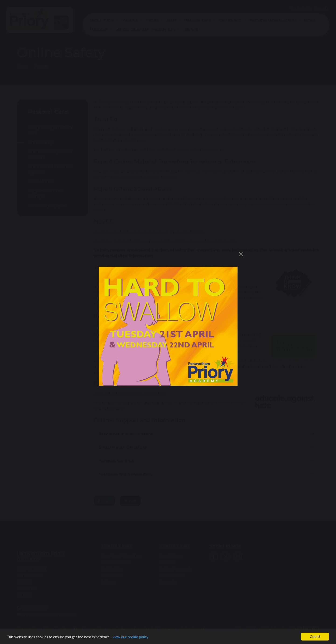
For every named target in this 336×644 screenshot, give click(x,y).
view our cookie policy (131, 637)
